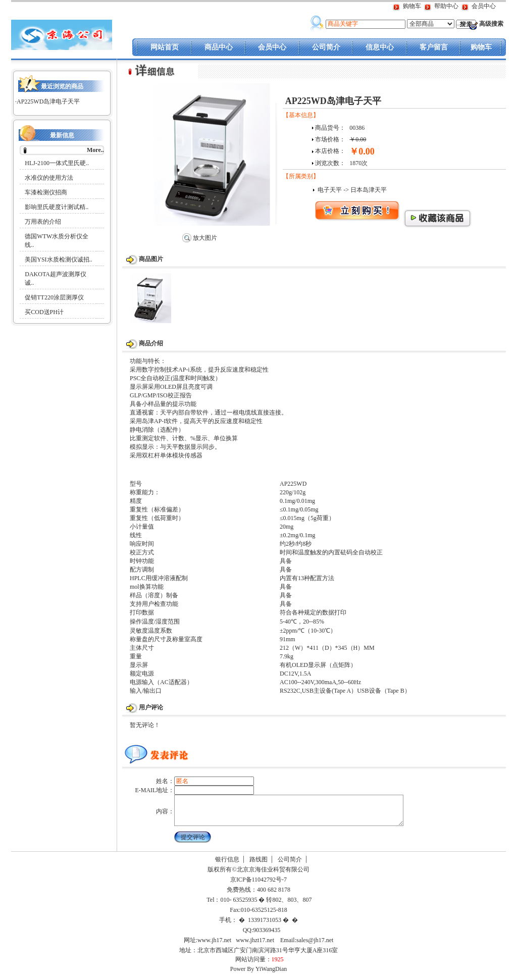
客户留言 (434, 47)
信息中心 (380, 47)
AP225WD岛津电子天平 (48, 101)
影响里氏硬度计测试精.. (57, 207)
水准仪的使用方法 (49, 178)
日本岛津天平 (369, 190)
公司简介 (326, 47)
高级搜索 (491, 24)
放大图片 (200, 238)
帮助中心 (446, 6)
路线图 (258, 865)
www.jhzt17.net (255, 946)
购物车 (412, 6)
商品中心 (219, 47)
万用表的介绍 (43, 222)
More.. (95, 150)
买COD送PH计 (44, 312)
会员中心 (484, 6)
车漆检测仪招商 (46, 192)
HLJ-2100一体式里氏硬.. (57, 163)
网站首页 (165, 47)
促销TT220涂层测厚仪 (54, 297)
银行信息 (227, 865)
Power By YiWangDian (259, 975)
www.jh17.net (214, 946)
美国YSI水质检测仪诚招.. (58, 260)
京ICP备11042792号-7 (258, 886)
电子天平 (330, 190)
